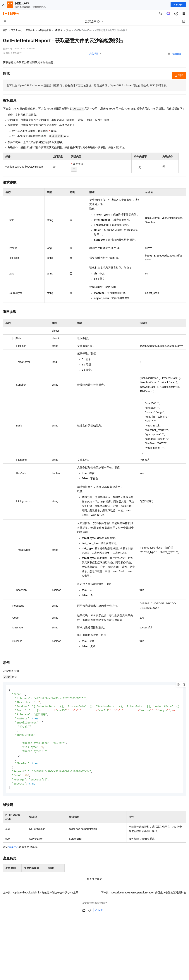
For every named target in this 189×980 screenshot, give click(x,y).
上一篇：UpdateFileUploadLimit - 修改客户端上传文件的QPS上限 (41, 897)
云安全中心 (17, 30)
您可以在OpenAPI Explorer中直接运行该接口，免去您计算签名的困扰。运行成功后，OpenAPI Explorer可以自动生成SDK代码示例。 (88, 85)
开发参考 (30, 30)
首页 (5, 30)
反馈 (99, 915)
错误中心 (14, 852)
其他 (68, 30)
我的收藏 (177, 54)
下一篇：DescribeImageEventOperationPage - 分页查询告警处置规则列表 (144, 897)
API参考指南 (45, 30)
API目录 (58, 30)
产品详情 (94, 54)
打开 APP (178, 5)
